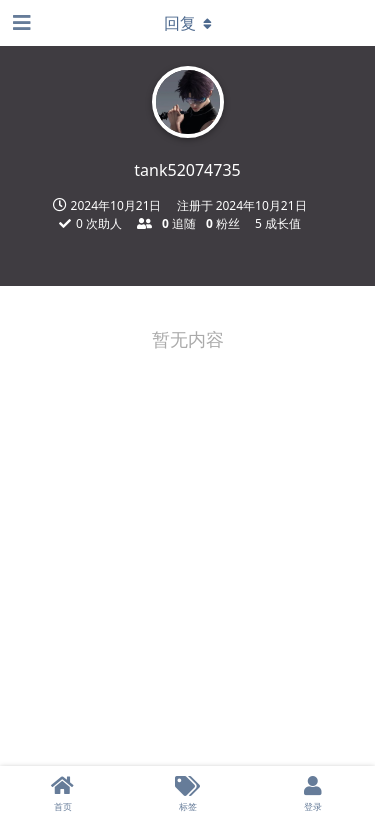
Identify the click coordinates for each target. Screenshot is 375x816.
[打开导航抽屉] (20, 23)
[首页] (62, 791)
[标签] (187, 791)
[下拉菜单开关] (188, 23)
